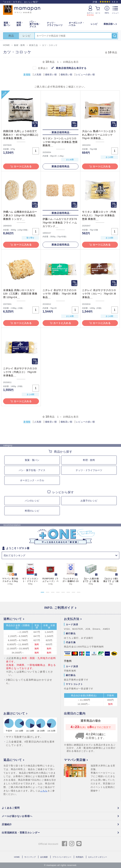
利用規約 (80, 857)
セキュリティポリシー (98, 857)
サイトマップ (30, 857)
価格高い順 (66, 75)
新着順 (27, 75)
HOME (17, 857)
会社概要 (44, 857)
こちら (44, 791)
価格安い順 (51, 75)
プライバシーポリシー (62, 857)
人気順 (38, 75)
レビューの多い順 (85, 75)
